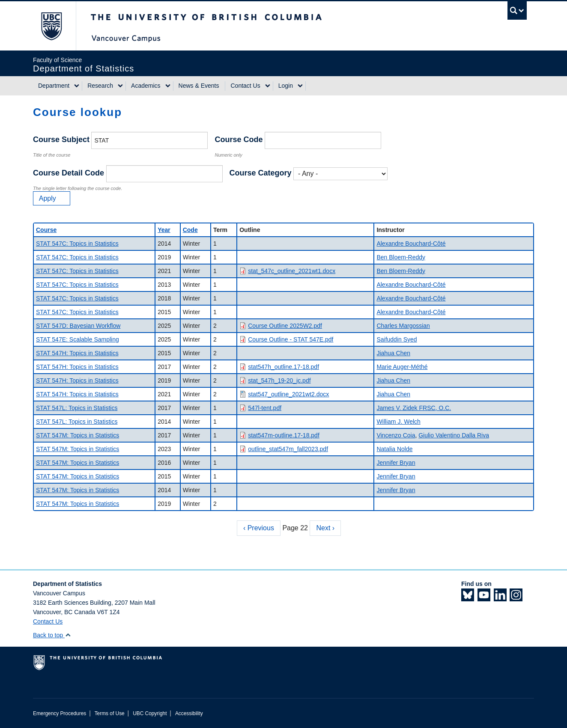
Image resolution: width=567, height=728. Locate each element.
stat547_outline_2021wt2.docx (288, 394)
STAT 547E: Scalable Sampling (78, 339)
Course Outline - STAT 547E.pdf (291, 339)
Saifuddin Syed (397, 339)
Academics (146, 86)
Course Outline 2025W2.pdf (285, 326)
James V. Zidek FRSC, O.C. (414, 408)
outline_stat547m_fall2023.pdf (288, 449)
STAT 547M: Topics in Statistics (78, 435)
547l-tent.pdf (265, 408)
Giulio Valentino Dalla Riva (454, 435)
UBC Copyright (150, 713)
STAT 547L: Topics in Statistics (77, 408)
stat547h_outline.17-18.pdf (283, 367)
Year (164, 230)
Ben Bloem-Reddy (401, 257)
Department (54, 86)
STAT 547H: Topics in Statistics (77, 353)
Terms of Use (110, 713)
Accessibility (189, 713)
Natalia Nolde (394, 449)
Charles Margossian (403, 326)
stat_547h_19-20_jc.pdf (279, 380)
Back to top (52, 635)
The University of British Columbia (51, 26)
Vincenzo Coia (396, 435)
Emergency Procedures (60, 713)
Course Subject (61, 140)
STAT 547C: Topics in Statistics (77, 244)
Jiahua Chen (393, 353)
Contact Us (245, 86)
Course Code (239, 140)
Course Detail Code (69, 173)
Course (46, 230)
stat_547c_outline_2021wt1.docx (292, 271)
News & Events (199, 86)
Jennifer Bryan (396, 463)
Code (190, 230)
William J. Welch (398, 422)
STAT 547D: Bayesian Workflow (78, 326)
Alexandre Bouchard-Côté (411, 244)
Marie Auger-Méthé (402, 367)
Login (286, 86)
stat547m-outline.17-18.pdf (284, 435)
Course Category (261, 173)
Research (100, 86)
